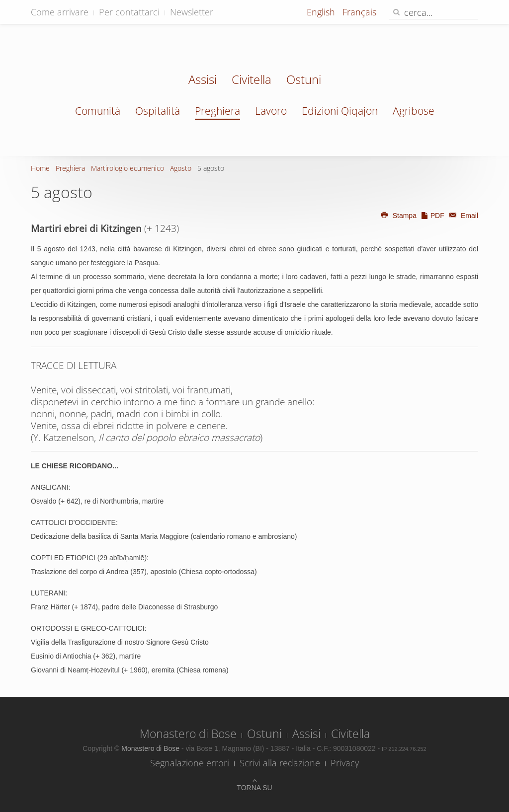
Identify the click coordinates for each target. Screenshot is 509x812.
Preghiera (217, 111)
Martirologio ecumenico (127, 168)
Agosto (181, 168)
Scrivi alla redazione (280, 763)
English (322, 12)
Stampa (398, 216)
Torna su (254, 788)
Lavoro (271, 111)
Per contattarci (129, 12)
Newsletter (192, 12)
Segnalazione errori (190, 763)
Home (40, 168)
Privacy (345, 763)
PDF (432, 216)
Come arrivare (60, 12)
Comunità (98, 111)
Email (462, 216)
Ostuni (304, 80)
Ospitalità (158, 111)
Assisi (203, 80)
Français (359, 12)
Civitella (252, 80)
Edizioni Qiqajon (340, 111)
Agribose (414, 111)
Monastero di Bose (188, 734)
